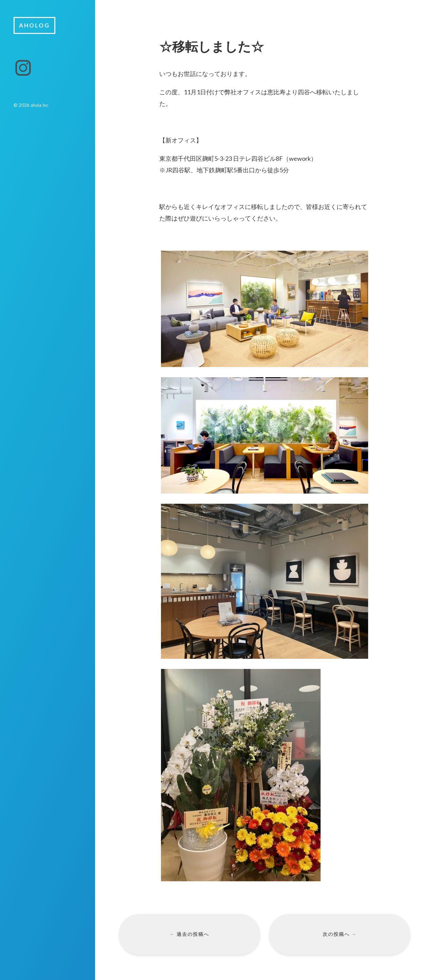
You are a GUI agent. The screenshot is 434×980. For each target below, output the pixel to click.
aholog (34, 25)
